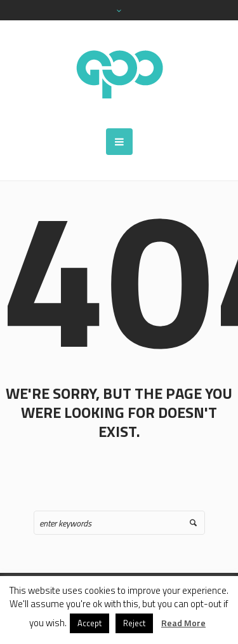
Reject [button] (134, 623)
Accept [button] (89, 623)
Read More (183, 623)
